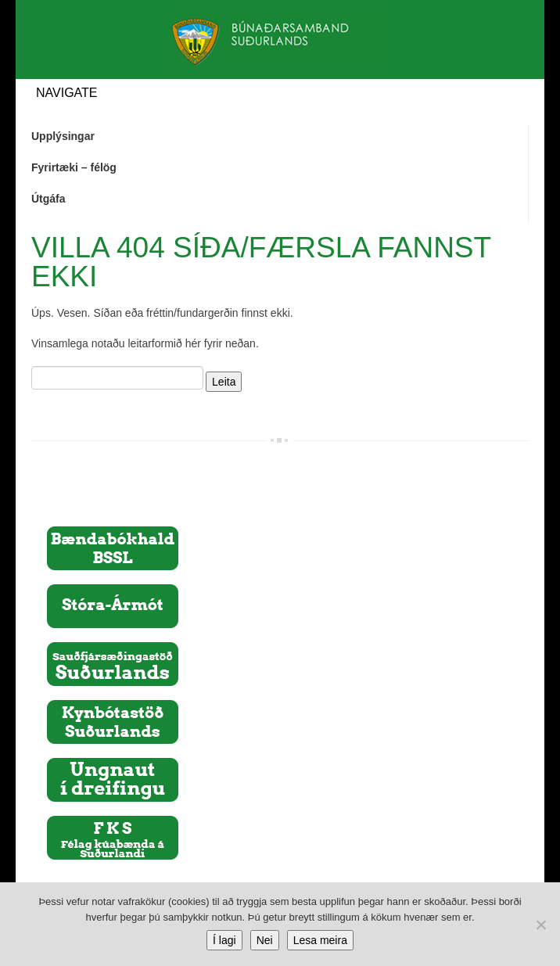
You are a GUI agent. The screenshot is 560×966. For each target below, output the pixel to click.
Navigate (67, 93)
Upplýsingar (63, 136)
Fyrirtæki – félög (74, 167)
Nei (265, 940)
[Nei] (540, 925)
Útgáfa (48, 199)
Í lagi (224, 940)
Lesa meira (320, 940)
